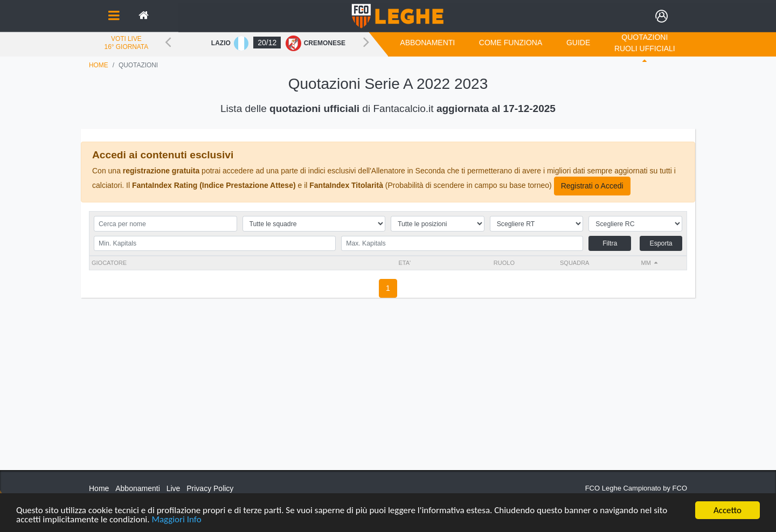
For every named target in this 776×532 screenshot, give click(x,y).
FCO (680, 488)
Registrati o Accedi (592, 186)
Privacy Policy (210, 488)
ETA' (404, 263)
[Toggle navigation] (114, 16)
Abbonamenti (427, 43)
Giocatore (109, 263)
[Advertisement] (388, 395)
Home (99, 65)
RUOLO (504, 263)
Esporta (661, 243)
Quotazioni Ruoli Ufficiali (645, 43)
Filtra (610, 243)
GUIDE (578, 43)
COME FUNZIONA (511, 43)
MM (646, 263)
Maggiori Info (176, 520)
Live (174, 488)
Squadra (574, 263)
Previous (168, 41)
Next (366, 41)
